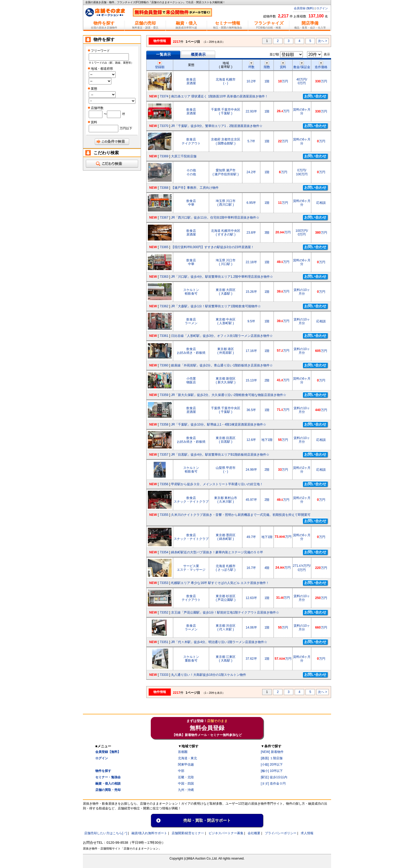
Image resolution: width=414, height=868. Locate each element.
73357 (164, 455)
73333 (164, 675)
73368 (164, 188)
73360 (164, 365)
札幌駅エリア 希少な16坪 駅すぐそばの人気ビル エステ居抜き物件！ (220, 583)
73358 (164, 424)
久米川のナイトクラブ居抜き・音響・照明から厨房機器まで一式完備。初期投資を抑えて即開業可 (241, 515)
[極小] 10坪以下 (272, 771)
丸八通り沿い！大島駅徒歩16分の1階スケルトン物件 (209, 675)
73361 (164, 336)
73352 (164, 612)
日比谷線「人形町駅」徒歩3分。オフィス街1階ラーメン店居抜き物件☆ (222, 336)
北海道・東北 (187, 758)
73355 (164, 515)
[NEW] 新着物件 (272, 752)
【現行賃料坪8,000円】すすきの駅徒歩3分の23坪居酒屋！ (213, 247)
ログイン (322, 8)
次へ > (322, 41)
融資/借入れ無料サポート (149, 833)
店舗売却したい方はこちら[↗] (106, 833)
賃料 (283, 65)
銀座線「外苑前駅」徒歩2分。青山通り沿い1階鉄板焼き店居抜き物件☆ (222, 365)
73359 (164, 395)
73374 (164, 96)
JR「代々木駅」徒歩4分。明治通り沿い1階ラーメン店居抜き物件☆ (219, 642)
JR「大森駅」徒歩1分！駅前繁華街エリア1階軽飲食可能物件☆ (216, 306)
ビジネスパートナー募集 (226, 833)
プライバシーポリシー (281, 833)
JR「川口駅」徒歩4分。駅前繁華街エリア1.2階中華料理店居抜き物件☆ (222, 277)
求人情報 (307, 833)
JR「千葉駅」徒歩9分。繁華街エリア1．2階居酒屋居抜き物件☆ (217, 126)
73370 (164, 126)
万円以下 (126, 128)
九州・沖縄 (186, 790)
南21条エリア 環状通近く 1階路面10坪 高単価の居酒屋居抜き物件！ (220, 96)
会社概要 (254, 833)
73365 (164, 247)
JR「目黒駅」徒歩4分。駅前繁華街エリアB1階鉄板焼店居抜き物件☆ (220, 455)
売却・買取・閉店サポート (207, 820)
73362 (164, 306)
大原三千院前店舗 (184, 156)
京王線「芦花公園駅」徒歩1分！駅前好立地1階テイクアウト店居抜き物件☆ (225, 612)
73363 (164, 277)
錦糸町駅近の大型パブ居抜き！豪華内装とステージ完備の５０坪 (217, 552)
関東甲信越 (186, 765)
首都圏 (183, 752)
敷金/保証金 (302, 65)
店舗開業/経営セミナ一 (188, 833)
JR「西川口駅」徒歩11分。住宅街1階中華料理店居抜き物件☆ (215, 218)
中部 (181, 771)
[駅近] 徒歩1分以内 (274, 777)
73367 (164, 218)
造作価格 (321, 65)
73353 (164, 583)
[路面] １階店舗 (272, 758)
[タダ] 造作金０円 (273, 784)
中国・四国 (186, 784)
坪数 (251, 65)
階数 (267, 65)
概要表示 (198, 54)
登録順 (160, 65)
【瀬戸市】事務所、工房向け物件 (195, 188)
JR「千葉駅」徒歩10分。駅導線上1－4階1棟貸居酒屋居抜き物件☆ (219, 424)
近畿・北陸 (186, 777)
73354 (164, 552)
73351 (164, 642)
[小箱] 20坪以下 (272, 765)
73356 (164, 484)
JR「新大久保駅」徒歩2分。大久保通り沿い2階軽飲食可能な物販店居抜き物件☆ (229, 395)
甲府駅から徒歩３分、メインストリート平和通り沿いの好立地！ (217, 484)
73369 (164, 156)
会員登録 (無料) (304, 8)
